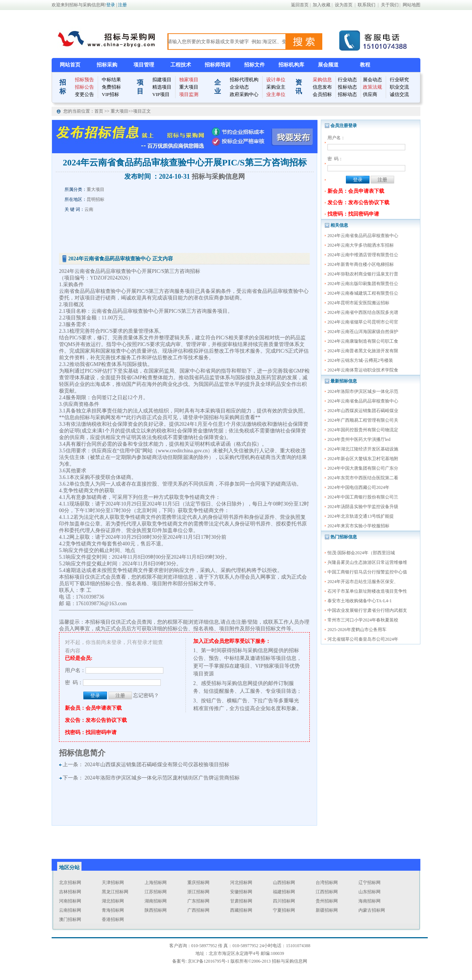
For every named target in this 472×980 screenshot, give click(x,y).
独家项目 (189, 80)
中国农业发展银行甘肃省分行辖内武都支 (367, 610)
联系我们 (367, 5)
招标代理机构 (244, 80)
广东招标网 (198, 901)
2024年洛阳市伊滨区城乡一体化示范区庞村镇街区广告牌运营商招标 (162, 778)
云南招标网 (70, 910)
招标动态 (347, 94)
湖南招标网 (156, 901)
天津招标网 (113, 883)
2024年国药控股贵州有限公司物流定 (363, 430)
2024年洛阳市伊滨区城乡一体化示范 (363, 391)
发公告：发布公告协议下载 (358, 203)
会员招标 (322, 94)
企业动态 (239, 87)
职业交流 (399, 87)
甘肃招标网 (241, 901)
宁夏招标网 (284, 910)
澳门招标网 (70, 919)
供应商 (370, 94)
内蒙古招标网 (372, 910)
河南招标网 (70, 901)
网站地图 (412, 5)
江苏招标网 (156, 892)
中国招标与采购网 (219, 417)
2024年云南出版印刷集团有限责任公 (363, 284)
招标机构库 (291, 65)
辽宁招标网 (369, 883)
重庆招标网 (198, 883)
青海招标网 (113, 910)
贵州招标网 (327, 901)
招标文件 (254, 65)
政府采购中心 (244, 94)
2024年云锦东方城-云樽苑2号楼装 (360, 360)
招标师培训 (218, 65)
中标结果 (111, 80)
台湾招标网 (327, 883)
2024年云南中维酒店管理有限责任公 (363, 255)
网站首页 (70, 65)
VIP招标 (110, 94)
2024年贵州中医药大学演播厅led (359, 439)
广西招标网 (198, 910)
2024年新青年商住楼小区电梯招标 (361, 264)
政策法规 (372, 87)
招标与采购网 (95, 417)
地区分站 (69, 868)
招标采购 (107, 65)
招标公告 (84, 87)
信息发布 (322, 87)
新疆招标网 (327, 910)
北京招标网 (70, 883)
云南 (89, 209)
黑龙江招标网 (115, 892)
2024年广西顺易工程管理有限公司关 (363, 420)
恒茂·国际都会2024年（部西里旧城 (361, 553)
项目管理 (144, 65)
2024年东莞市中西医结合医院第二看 (363, 478)
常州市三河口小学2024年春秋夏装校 (363, 620)
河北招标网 (241, 883)
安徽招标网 (241, 892)
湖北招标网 (113, 901)
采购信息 (322, 80)
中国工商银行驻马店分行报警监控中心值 (367, 572)
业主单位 (276, 94)
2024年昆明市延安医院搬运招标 (358, 303)
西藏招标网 (241, 910)
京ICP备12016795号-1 (209, 961)
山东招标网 (369, 892)
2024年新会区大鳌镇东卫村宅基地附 (363, 459)
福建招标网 (284, 892)
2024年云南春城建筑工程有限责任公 (363, 293)
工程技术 (181, 65)
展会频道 (328, 65)
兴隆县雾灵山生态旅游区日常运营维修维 (367, 562)
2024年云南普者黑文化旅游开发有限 (363, 351)
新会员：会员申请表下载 (356, 191)
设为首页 (344, 5)
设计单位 (276, 80)
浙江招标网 (198, 892)
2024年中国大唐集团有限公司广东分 (363, 468)
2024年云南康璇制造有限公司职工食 (363, 341)
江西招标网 (327, 892)
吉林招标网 (70, 892)
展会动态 (372, 80)
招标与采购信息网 (218, 177)
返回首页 (300, 5)
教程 (365, 65)
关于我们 (390, 5)
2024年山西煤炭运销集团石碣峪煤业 (363, 411)
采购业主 (276, 87)
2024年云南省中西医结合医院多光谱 (363, 312)
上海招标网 (156, 883)
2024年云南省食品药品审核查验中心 (363, 236)
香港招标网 (113, 919)
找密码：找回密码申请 (353, 214)
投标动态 (347, 87)
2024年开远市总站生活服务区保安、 (363, 582)
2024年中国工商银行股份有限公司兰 (363, 497)
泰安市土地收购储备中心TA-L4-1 (360, 601)
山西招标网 (284, 883)
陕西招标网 (156, 910)
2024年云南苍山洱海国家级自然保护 (363, 332)
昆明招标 (96, 199)
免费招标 (111, 87)
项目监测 (189, 94)
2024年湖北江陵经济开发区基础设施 (363, 449)
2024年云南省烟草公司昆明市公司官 (363, 322)
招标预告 (84, 80)
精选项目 (162, 87)
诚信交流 (399, 94)
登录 (111, 5)
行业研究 (399, 80)
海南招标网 (369, 901)
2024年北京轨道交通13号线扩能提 (361, 516)
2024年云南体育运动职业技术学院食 (363, 370)
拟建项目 (162, 80)
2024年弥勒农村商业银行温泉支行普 (363, 274)
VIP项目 (161, 94)
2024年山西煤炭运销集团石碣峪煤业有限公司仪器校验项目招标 (157, 765)
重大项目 (189, 87)
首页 (99, 111)
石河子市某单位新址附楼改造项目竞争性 (367, 591)
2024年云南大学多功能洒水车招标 (361, 245)
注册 (122, 5)
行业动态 (347, 80)
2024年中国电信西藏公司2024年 (358, 487)
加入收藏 (322, 5)
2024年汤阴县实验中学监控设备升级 (363, 507)
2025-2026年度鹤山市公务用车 (357, 630)
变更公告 (84, 94)
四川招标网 (284, 901)
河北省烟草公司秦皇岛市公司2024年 (363, 639)
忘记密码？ (146, 695)
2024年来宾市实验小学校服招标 (358, 526)
